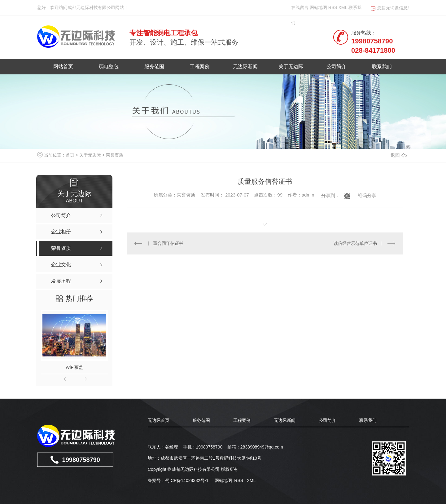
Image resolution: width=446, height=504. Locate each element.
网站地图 (318, 7)
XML (343, 7)
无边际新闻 (245, 66)
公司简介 (336, 66)
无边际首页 (159, 420)
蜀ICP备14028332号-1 (187, 480)
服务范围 (154, 66)
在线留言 (300, 7)
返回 (399, 155)
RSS (333, 7)
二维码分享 (365, 195)
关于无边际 (291, 66)
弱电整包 (109, 66)
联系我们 (382, 66)
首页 (70, 155)
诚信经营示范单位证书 (355, 243)
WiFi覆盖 (74, 367)
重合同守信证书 (168, 243)
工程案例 (200, 66)
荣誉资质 (115, 155)
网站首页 (63, 66)
